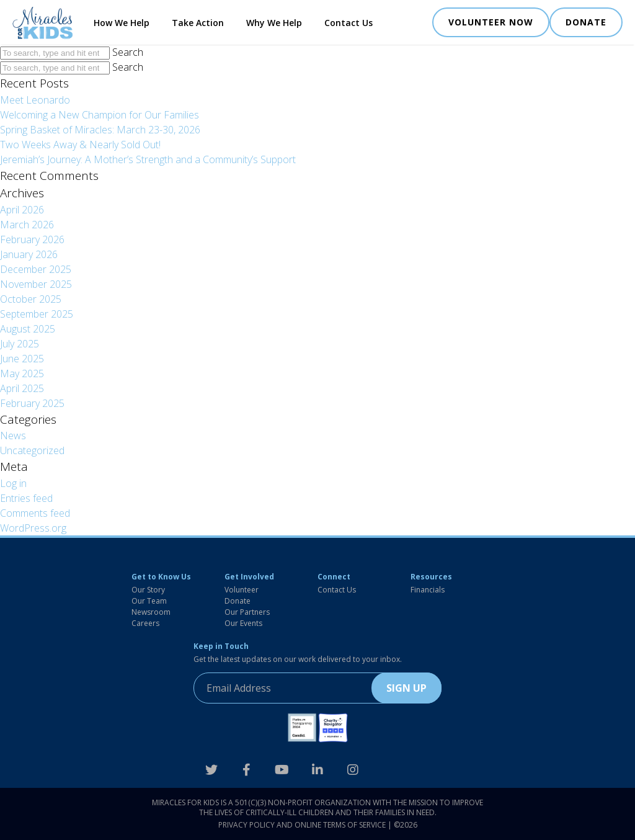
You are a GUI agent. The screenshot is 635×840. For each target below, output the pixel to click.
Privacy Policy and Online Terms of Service (302, 825)
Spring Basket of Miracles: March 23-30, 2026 (100, 130)
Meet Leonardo (35, 100)
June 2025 (22, 359)
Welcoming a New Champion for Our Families (100, 115)
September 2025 (37, 314)
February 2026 (32, 239)
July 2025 (20, 344)
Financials (428, 590)
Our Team (149, 601)
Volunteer (242, 590)
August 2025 (28, 329)
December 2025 (36, 269)
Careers (145, 623)
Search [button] (128, 52)
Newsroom (151, 612)
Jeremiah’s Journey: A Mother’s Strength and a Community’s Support (148, 159)
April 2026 (22, 210)
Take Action (198, 23)
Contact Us (349, 23)
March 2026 (27, 225)
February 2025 (32, 403)
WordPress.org (33, 528)
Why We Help (274, 23)
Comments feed (35, 513)
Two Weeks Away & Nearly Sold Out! (80, 145)
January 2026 (29, 254)
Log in (13, 483)
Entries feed (26, 498)
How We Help (122, 23)
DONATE (586, 22)
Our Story (148, 590)
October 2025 (31, 299)
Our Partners (247, 612)
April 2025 (22, 388)
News (13, 436)
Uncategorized (32, 450)
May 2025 (22, 373)
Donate (238, 601)
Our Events (243, 623)
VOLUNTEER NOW (491, 22)
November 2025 (36, 284)
